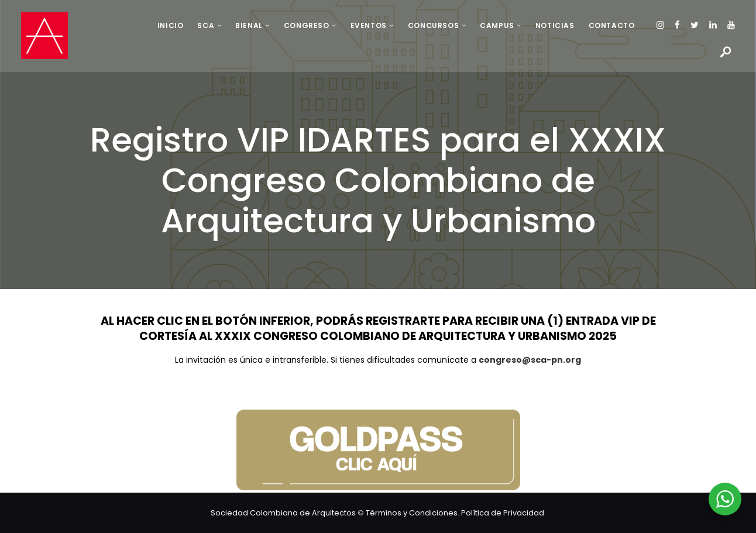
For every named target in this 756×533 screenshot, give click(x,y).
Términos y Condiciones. (413, 512)
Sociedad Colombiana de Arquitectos (283, 512)
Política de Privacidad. (504, 512)
